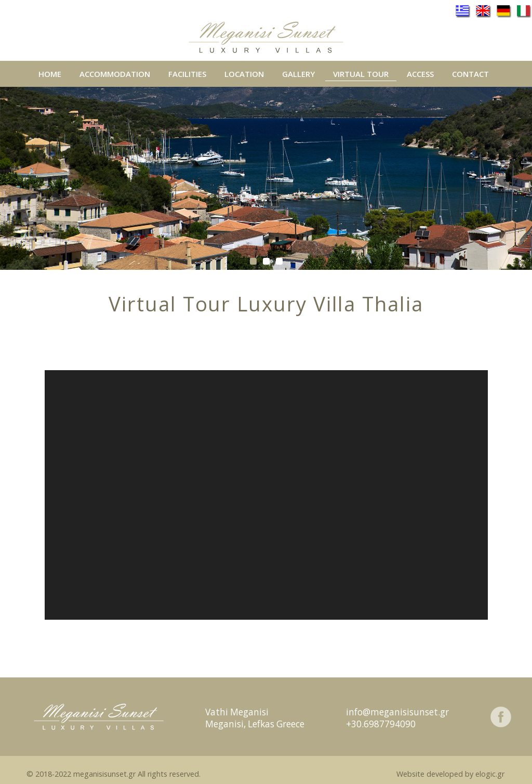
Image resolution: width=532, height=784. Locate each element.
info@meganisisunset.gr (397, 712)
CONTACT (470, 74)
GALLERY (298, 74)
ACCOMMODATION (115, 74)
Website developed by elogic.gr (450, 774)
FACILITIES (187, 74)
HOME (50, 74)
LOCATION (244, 74)
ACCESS (420, 74)
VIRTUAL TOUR (361, 75)
